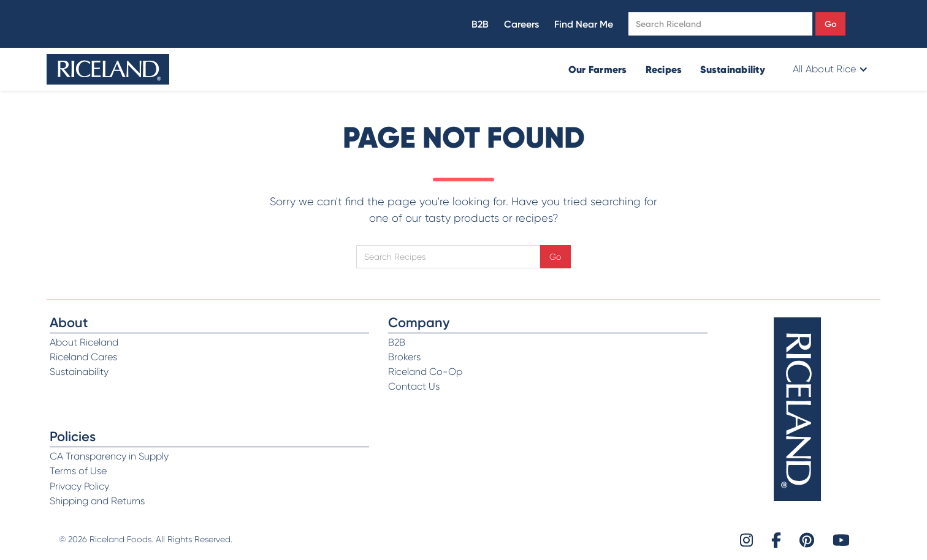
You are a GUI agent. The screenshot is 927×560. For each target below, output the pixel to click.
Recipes (664, 69)
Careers (521, 24)
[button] (829, 69)
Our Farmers (598, 69)
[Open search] (720, 24)
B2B (480, 24)
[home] (108, 69)
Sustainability (733, 69)
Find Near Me (584, 24)
